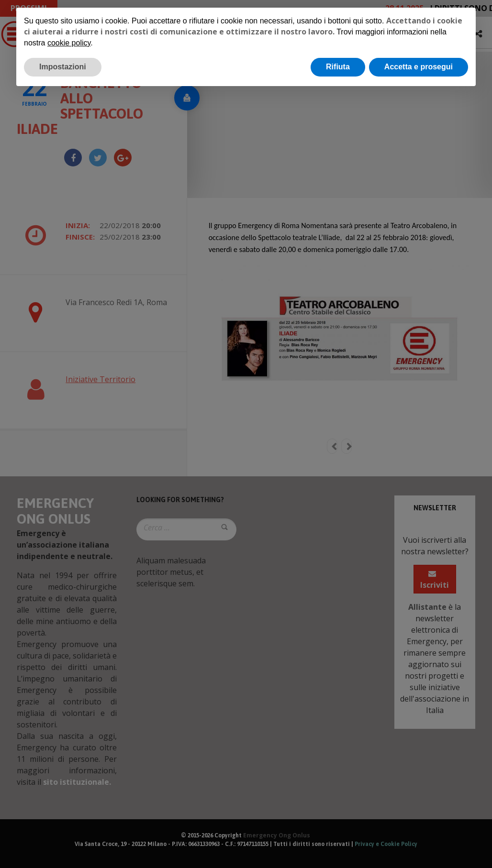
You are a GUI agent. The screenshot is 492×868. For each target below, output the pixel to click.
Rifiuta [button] (338, 67)
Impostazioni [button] (63, 67)
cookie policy (69, 43)
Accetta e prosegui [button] (419, 67)
